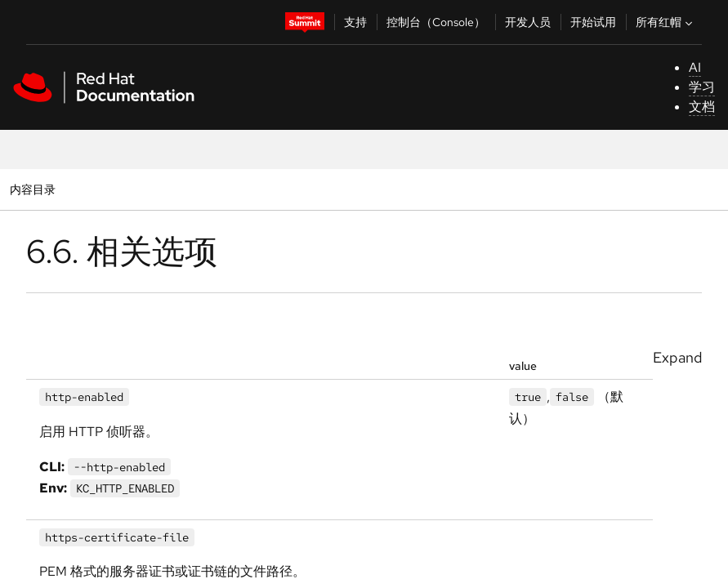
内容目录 (32, 189)
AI (695, 67)
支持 (355, 22)
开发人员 (528, 22)
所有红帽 (666, 22)
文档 (702, 107)
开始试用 (593, 22)
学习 (702, 87)
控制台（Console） (436, 22)
